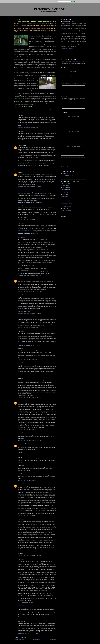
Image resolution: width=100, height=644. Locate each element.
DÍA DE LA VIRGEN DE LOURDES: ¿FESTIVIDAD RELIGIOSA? (35, 22)
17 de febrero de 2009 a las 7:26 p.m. (29, 480)
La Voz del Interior (81, 63)
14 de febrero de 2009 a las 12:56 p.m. (30, 314)
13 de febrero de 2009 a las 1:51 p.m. (29, 220)
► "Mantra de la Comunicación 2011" (69, 177)
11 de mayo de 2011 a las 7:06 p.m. (28, 618)
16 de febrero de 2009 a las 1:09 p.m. (29, 397)
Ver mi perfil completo (67, 49)
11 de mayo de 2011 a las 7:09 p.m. (28, 634)
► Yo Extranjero (65, 212)
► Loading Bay (64, 194)
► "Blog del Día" (65, 173)
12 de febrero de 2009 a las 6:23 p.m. (29, 128)
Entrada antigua (53, 639)
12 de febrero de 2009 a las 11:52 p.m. (30, 202)
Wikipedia (79, 55)
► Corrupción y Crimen (66, 184)
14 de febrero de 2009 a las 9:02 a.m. (29, 275)
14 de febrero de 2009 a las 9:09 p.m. (29, 345)
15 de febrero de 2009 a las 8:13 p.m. (29, 359)
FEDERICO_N (21, 145)
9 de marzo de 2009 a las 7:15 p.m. (28, 602)
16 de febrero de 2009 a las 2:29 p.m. (29, 429)
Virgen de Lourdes (31, 108)
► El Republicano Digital (67, 203)
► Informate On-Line (66, 191)
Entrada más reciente (19, 639)
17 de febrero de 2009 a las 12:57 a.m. (30, 440)
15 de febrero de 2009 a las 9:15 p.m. (29, 375)
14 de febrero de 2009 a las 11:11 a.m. (30, 291)
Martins (19, 401)
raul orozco (20, 484)
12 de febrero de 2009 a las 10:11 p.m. (30, 142)
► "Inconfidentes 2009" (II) (67, 175)
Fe (20, 108)
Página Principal (36, 639)
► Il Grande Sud (65, 208)
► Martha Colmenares (66, 210)
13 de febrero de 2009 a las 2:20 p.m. (29, 234)
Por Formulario (73, 71)
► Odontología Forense (66, 196)
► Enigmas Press (65, 205)
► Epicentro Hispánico (66, 207)
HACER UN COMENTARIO (20, 637)
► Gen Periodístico (65, 189)
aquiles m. (20, 237)
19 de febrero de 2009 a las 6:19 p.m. (29, 516)
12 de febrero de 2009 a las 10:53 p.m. (30, 169)
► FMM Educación (65, 187)
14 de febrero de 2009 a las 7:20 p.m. (29, 328)
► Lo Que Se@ (65, 193)
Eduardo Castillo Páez (23, 444)
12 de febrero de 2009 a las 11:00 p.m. (30, 186)
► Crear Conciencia (66, 186)
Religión (24, 108)
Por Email (73, 70)
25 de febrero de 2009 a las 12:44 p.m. (30, 556)
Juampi (19, 279)
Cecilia (19, 173)
